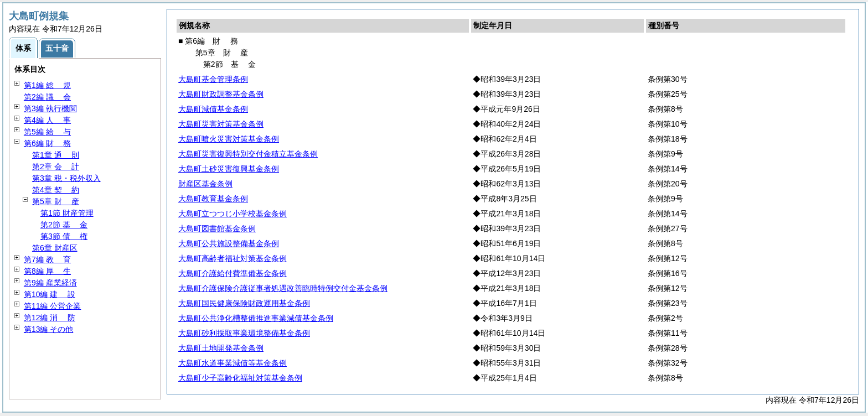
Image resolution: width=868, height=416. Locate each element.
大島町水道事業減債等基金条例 (232, 363)
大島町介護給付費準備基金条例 (232, 273)
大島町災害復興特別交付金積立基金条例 (248, 154)
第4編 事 (47, 120)
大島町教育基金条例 (213, 199)
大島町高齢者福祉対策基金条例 (232, 258)
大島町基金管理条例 (213, 79)
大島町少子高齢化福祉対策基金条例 (240, 378)
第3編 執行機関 (50, 108)
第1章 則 (56, 155)
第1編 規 (47, 85)
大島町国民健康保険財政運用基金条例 (244, 303)
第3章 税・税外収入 (66, 178)
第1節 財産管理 (67, 213)
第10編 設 (50, 294)
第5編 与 (47, 132)
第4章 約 (56, 190)
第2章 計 (56, 167)
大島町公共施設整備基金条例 (229, 243)
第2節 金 (64, 225)
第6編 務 (47, 143)
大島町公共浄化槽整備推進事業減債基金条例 (256, 318)
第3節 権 (64, 236)
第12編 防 (50, 318)
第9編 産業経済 (50, 283)
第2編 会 (47, 97)
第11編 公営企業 (52, 306)
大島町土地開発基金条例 (221, 348)
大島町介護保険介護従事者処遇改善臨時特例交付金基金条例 (283, 288)
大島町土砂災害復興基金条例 (229, 169)
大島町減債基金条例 (213, 109)
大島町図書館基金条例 (217, 228)
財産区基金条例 (205, 184)
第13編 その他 (48, 329)
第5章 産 (56, 201)
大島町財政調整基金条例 (221, 94)
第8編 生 (47, 271)
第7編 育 (47, 259)
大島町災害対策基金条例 (221, 124)
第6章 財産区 (55, 248)
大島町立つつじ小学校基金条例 (232, 214)
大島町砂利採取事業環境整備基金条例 (244, 333)
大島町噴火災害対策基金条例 (229, 139)
